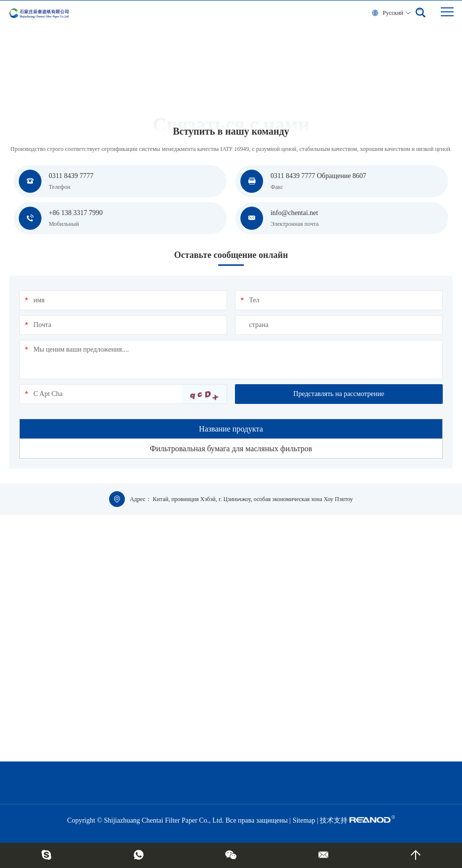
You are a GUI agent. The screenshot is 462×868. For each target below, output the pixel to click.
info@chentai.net (294, 213)
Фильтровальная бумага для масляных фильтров (231, 449)
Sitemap (304, 820)
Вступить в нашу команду (58, 72)
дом (14, 72)
